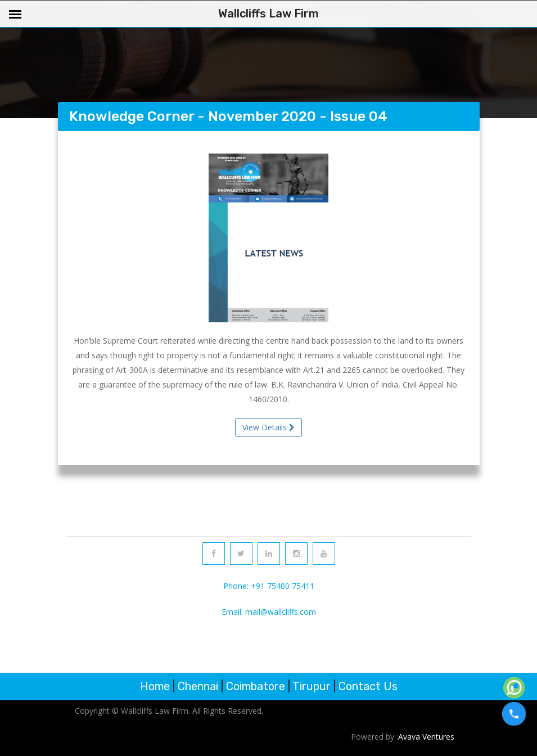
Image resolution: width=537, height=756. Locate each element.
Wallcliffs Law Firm (268, 13)
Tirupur (312, 686)
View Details (268, 427)
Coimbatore (256, 686)
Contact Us (368, 686)
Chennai (198, 686)
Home (155, 686)
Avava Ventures (426, 737)
